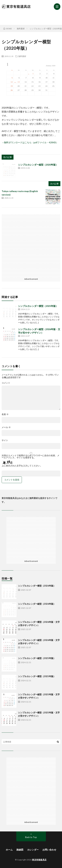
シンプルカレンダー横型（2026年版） (37, 586)
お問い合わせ (49, 850)
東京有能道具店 (39, 860)
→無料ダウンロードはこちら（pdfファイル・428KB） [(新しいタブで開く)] (30, 142)
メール (6, 427)
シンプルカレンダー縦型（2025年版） (37, 658)
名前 (5, 414)
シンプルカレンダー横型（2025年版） (38, 306)
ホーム (9, 850)
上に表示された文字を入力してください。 (22, 466)
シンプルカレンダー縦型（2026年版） (37, 604)
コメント (6, 383)
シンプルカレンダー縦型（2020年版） (38, 165)
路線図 (20, 850)
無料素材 (22, 56)
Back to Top (31, 837)
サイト (5, 440)
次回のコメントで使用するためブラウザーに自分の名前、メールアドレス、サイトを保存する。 (31, 457)
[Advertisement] (32, 17)
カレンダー (33, 850)
